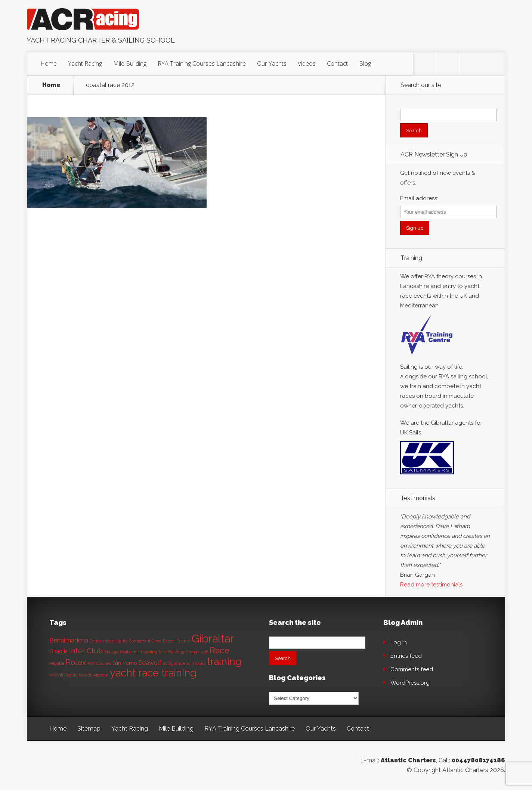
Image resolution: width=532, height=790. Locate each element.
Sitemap (89, 729)
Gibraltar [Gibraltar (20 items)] (213, 639)
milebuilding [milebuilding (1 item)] (145, 652)
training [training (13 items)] (224, 661)
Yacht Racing (85, 63)
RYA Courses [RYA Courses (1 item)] (99, 663)
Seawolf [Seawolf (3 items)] (150, 663)
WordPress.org (410, 683)
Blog (365, 63)
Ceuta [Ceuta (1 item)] (95, 641)
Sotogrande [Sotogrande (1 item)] (174, 663)
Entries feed (406, 656)
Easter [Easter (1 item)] (169, 641)
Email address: (419, 198)
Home (49, 63)
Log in (399, 642)
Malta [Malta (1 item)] (125, 652)
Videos (307, 63)
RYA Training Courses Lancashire (202, 63)
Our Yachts (272, 63)
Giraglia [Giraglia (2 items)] (58, 651)
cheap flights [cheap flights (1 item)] (115, 641)
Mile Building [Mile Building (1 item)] (172, 652)
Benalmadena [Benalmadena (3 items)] (69, 640)
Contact (337, 63)
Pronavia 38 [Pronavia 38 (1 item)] (197, 652)
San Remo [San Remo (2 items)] (125, 663)
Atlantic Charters (408, 760)
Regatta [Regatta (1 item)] (57, 663)
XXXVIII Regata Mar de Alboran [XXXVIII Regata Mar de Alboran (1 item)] (79, 675)
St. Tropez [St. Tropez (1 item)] (196, 663)
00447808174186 (478, 760)
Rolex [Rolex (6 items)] (76, 662)
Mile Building (130, 63)
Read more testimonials (431, 585)
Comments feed (412, 669)
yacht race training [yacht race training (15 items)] (153, 673)
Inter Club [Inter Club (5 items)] (86, 651)
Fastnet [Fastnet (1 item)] (183, 641)
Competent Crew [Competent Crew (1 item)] (145, 641)
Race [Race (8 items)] (219, 650)
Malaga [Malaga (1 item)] (111, 652)
